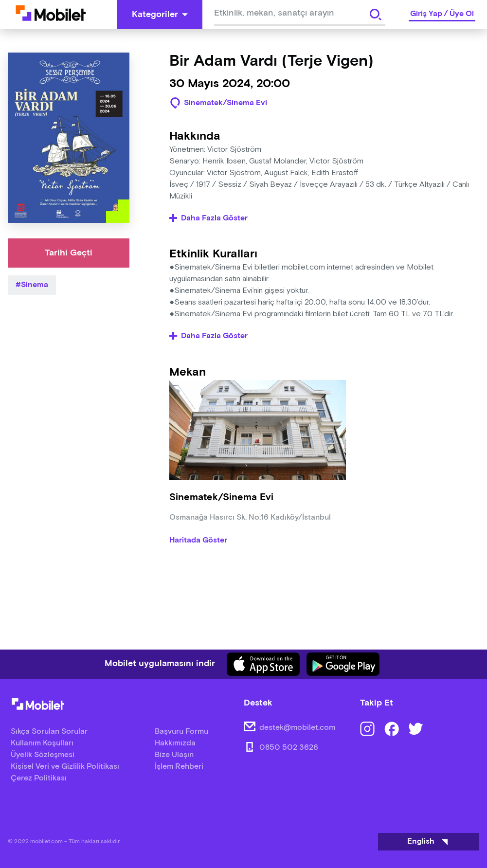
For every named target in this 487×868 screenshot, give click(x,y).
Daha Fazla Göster (208, 218)
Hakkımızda (175, 743)
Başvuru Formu (181, 732)
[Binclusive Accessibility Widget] (21, 838)
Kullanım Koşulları (42, 743)
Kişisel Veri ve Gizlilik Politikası (65, 767)
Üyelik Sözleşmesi (43, 755)
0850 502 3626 (289, 748)
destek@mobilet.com (297, 728)
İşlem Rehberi (179, 767)
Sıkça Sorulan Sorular (49, 732)
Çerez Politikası (39, 778)
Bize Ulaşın (174, 755)
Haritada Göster (198, 541)
